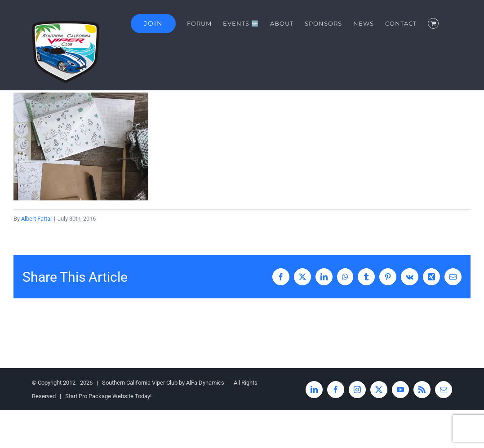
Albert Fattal (36, 219)
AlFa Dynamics (205, 383)
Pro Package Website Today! (115, 396)
